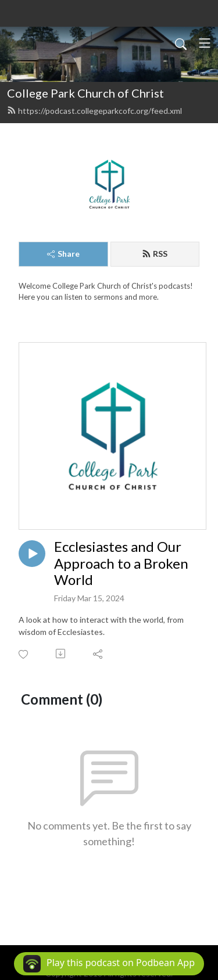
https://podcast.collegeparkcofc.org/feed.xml (94, 111)
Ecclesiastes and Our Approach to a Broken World (121, 563)
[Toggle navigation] (205, 43)
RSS (155, 254)
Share (63, 254)
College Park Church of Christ (85, 93)
